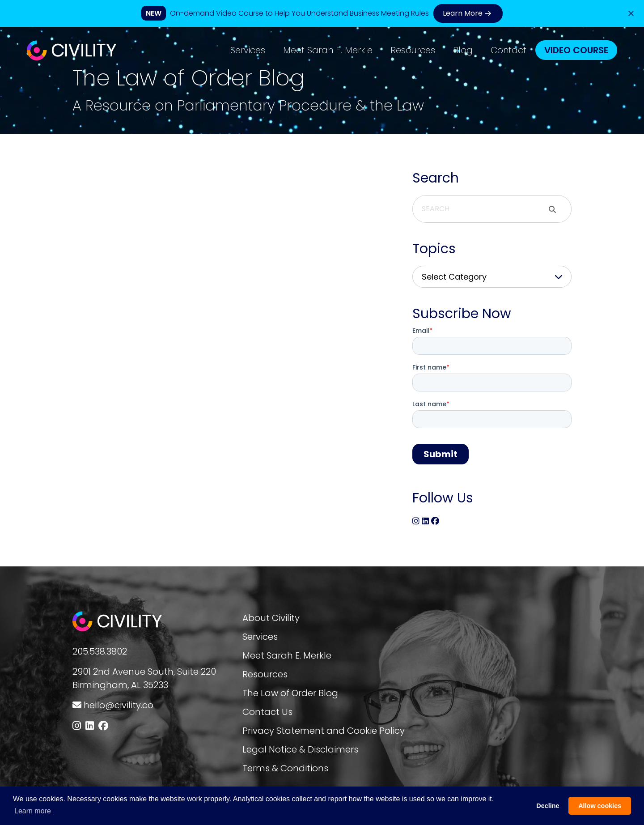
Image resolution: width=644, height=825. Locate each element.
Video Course (576, 50)
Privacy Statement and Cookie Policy (324, 731)
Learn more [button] (33, 811)
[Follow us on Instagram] (77, 726)
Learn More (468, 13)
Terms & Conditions (285, 768)
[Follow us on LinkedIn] (90, 726)
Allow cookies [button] (600, 806)
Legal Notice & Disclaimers (300, 749)
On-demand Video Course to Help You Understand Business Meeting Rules (299, 13)
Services (248, 50)
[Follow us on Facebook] (103, 726)
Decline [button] (548, 806)
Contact (508, 50)
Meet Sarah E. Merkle (328, 50)
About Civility (271, 618)
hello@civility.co (119, 705)
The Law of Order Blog (290, 693)
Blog (463, 50)
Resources (413, 50)
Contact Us (267, 712)
